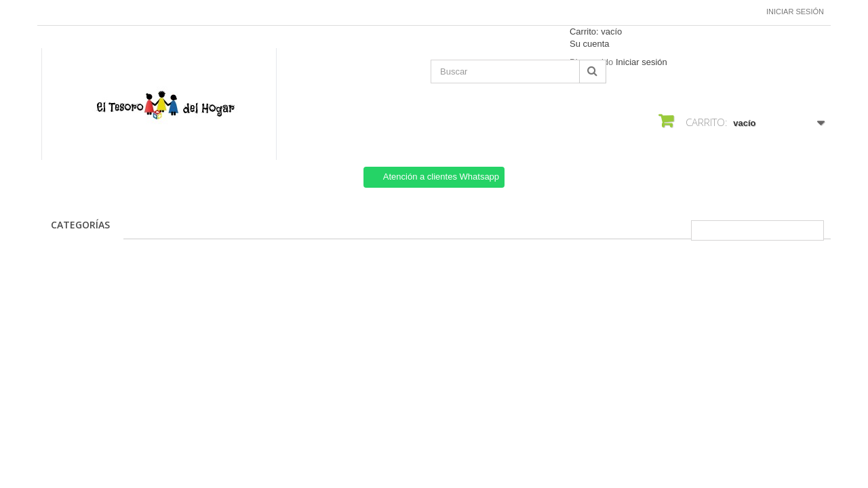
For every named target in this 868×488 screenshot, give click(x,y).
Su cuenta (590, 44)
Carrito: (596, 32)
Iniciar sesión (795, 12)
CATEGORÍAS (80, 225)
